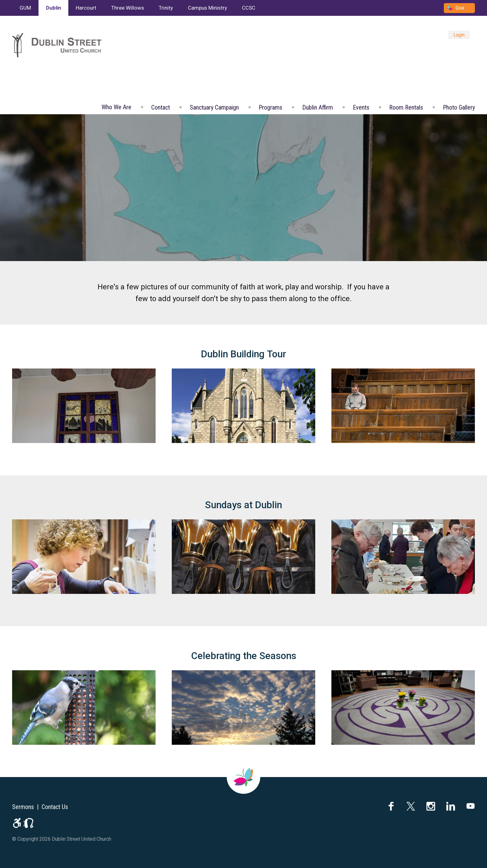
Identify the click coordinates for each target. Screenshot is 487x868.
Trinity (166, 8)
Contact (161, 107)
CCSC (249, 8)
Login (459, 35)
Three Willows (128, 8)
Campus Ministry (207, 8)
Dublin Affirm (318, 107)
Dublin (54, 8)
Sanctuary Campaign (214, 107)
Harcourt (86, 8)
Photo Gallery (459, 107)
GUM (25, 8)
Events (361, 107)
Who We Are (116, 107)
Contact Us (55, 807)
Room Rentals (406, 107)
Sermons (23, 807)
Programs (271, 107)
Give (460, 8)
